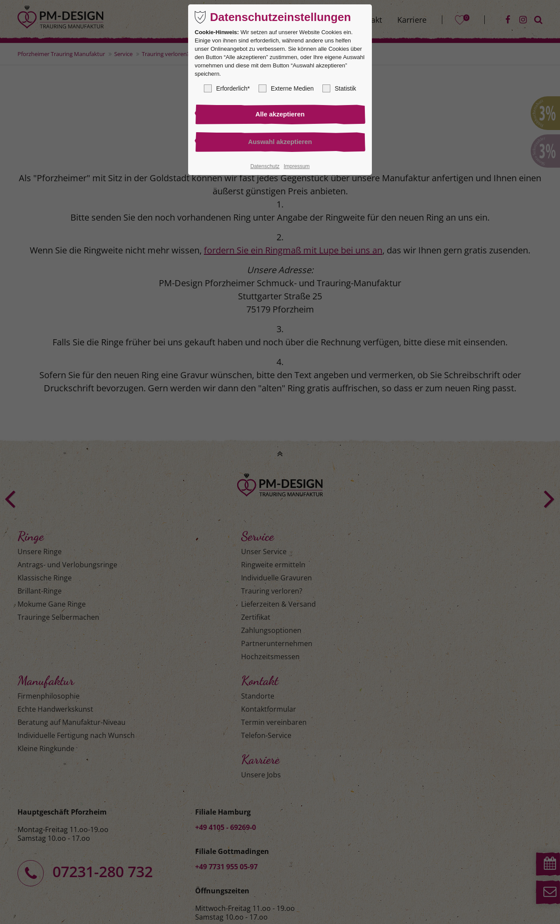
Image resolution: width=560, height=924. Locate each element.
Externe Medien (286, 88)
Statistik (339, 88)
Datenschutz (265, 168)
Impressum (296, 168)
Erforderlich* (227, 88)
